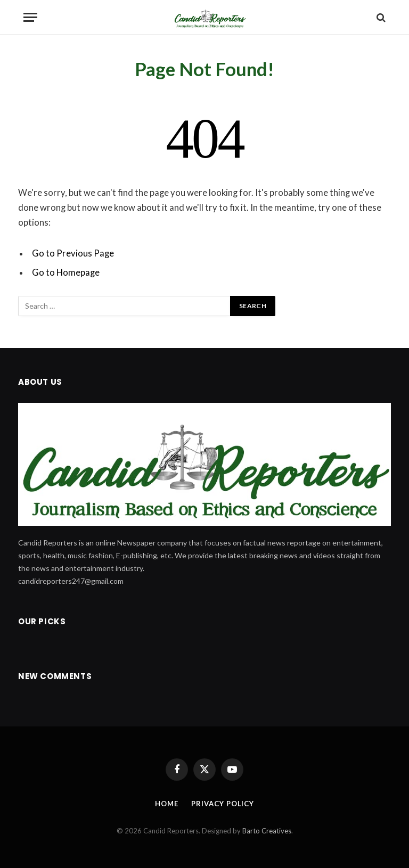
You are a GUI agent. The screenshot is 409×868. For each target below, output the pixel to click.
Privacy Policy (223, 804)
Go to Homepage (66, 272)
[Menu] (30, 17)
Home (167, 804)
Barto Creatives (267, 831)
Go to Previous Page (73, 253)
